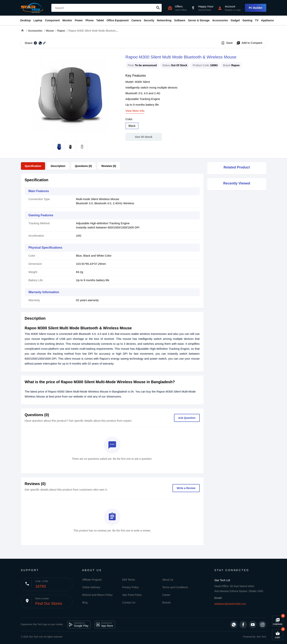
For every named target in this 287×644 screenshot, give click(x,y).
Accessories (220, 20)
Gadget (235, 20)
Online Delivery (91, 587)
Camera (136, 20)
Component (52, 20)
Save (227, 43)
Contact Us (129, 603)
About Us (168, 580)
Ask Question (187, 418)
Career (166, 595)
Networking (164, 20)
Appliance (268, 20)
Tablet (100, 20)
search (158, 8)
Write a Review (186, 488)
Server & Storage (199, 20)
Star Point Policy (132, 595)
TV (257, 20)
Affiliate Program (92, 580)
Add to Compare (249, 43)
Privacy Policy (131, 587)
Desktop (26, 20)
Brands (166, 603)
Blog (85, 603)
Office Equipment (118, 20)
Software (180, 20)
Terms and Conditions (175, 587)
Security (149, 20)
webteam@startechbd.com (230, 604)
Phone (90, 20)
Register (229, 10)
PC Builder (256, 8)
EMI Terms (129, 580)
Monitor (67, 20)
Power (79, 20)
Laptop (38, 20)
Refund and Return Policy (97, 595)
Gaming (247, 20)
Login (238, 10)
